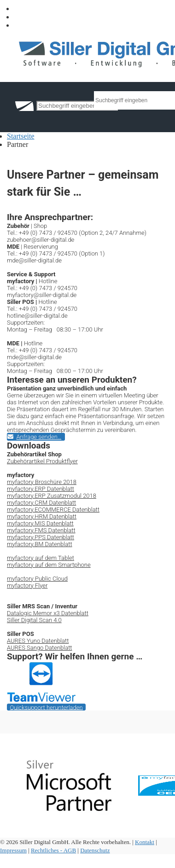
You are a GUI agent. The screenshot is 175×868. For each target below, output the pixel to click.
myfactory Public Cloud (37, 579)
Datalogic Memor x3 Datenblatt (48, 613)
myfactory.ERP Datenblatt (41, 489)
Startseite (21, 136)
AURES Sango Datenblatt (40, 648)
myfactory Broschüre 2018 (42, 482)
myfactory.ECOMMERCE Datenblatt (53, 510)
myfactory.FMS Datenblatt (41, 530)
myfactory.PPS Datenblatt (41, 537)
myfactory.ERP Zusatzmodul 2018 (52, 496)
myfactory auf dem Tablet (41, 558)
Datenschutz (95, 850)
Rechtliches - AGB (53, 850)
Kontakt (145, 842)
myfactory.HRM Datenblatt (42, 516)
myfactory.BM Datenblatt (40, 544)
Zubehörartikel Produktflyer (42, 461)
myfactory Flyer (27, 585)
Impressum (13, 850)
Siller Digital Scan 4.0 (34, 620)
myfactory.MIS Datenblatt (40, 523)
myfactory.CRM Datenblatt (41, 503)
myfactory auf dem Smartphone (49, 565)
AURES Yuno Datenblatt (38, 641)
